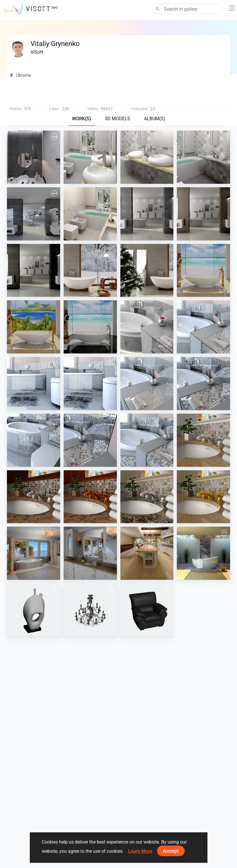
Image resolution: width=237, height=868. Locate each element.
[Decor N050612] (34, 610)
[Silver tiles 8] (147, 384)
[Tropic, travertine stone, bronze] (34, 327)
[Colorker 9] (203, 157)
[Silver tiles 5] (203, 327)
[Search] (187, 9)
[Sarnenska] (90, 214)
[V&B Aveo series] (203, 553)
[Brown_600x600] (203, 214)
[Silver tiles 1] (203, 384)
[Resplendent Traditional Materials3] (147, 497)
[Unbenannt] (90, 610)
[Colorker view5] (90, 157)
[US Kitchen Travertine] (147, 553)
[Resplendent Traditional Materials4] (90, 497)
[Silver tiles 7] (90, 384)
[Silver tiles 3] (90, 440)
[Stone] (147, 214)
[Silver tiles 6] (34, 384)
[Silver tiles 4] (147, 440)
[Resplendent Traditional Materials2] (203, 497)
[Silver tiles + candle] (147, 327)
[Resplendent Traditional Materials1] (203, 440)
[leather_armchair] (147, 610)
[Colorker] (147, 157)
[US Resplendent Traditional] (90, 553)
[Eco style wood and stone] (90, 270)
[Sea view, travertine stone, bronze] (203, 270)
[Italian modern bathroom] (34, 214)
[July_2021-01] (34, 157)
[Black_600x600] (34, 270)
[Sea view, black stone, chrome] (90, 327)
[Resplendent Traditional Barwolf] (34, 553)
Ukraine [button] (20, 75)
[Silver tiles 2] (34, 440)
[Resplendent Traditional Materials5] (34, 497)
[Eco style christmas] (147, 270)
